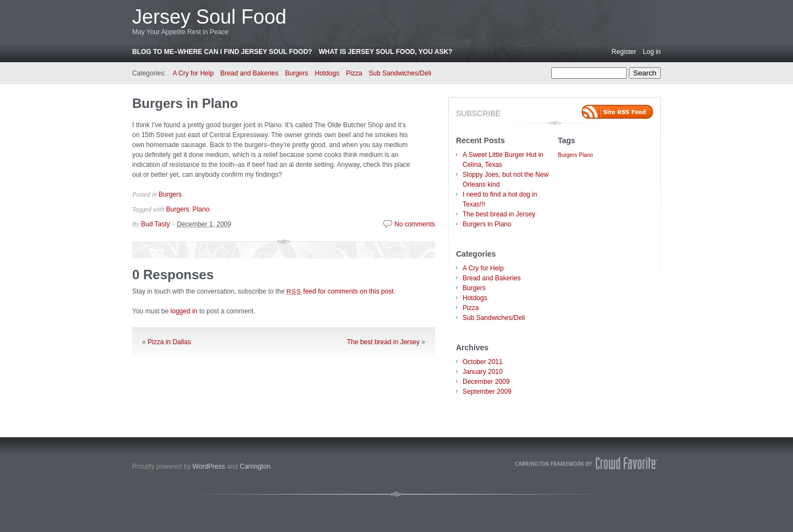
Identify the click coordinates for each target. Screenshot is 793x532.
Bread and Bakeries (249, 73)
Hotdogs (327, 73)
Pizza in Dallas (169, 342)
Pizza (354, 73)
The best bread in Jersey (383, 342)
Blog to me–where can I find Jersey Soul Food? (222, 52)
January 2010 (483, 372)
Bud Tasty (155, 224)
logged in (184, 311)
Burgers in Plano (185, 103)
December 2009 (486, 382)
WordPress (208, 466)
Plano (201, 209)
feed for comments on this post (340, 291)
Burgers (296, 73)
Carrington (255, 466)
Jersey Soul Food (209, 17)
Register (624, 52)
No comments (415, 224)
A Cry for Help (193, 73)
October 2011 (483, 362)
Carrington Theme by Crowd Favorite (586, 463)
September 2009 (487, 392)
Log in (652, 52)
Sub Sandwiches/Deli (400, 73)
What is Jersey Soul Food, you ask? (386, 52)
